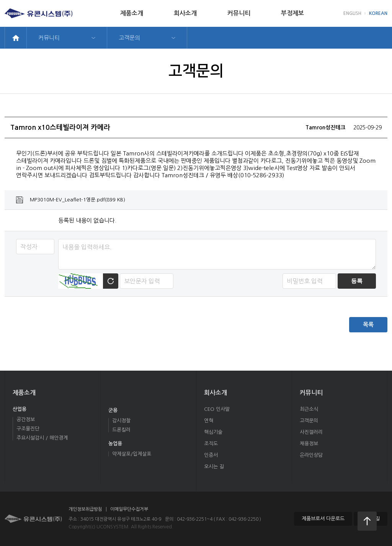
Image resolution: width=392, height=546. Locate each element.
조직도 (211, 444)
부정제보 (292, 13)
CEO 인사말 (217, 409)
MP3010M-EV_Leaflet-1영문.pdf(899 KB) (78, 200)
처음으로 (367, 521)
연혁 (209, 421)
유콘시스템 (33, 519)
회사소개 (185, 13)
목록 (368, 324)
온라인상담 (311, 455)
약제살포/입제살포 (132, 454)
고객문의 (129, 38)
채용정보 (309, 444)
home (16, 38)
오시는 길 (214, 467)
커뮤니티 (239, 13)
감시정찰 (121, 421)
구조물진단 (28, 429)
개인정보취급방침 (85, 509)
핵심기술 (213, 432)
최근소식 (309, 409)
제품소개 (132, 13)
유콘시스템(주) (38, 13)
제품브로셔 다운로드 (323, 519)
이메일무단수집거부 (129, 509)
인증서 (211, 455)
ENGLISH (352, 13)
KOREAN (378, 13)
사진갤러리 (311, 432)
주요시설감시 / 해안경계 (42, 438)
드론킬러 (121, 430)
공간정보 (26, 419)
